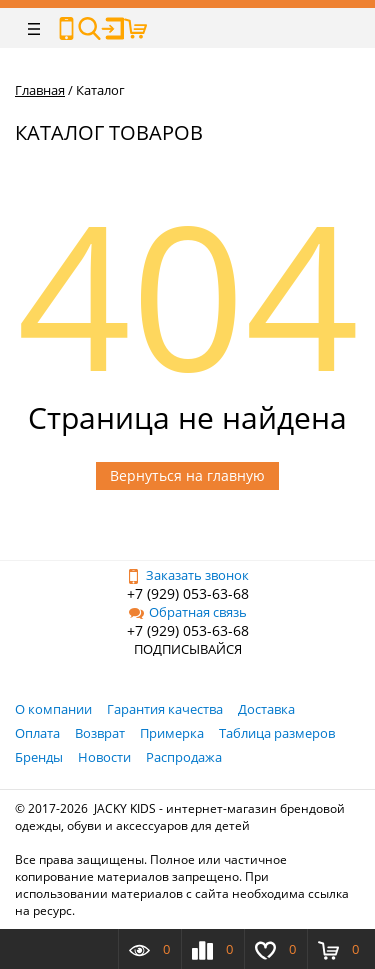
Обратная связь (188, 612)
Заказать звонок (187, 575)
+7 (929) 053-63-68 (188, 593)
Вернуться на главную (187, 475)
